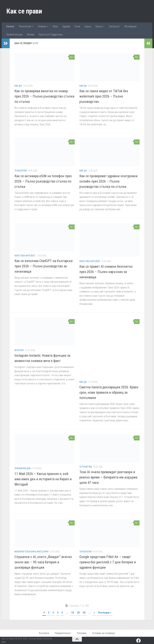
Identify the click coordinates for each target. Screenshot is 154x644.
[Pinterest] (144, 641)
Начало (10, 26)
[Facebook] (139, 641)
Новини (42, 26)
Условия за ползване (104, 633)
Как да (18, 86)
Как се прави (24, 11)
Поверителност (63, 633)
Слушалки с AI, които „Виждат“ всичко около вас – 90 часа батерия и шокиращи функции (43, 562)
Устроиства (86, 467)
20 (78, 613)
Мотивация (130, 26)
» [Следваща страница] (94, 613)
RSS (4, 642)
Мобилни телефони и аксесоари (31, 552)
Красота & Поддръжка (51, 34)
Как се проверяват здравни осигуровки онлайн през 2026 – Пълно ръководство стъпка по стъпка (108, 181)
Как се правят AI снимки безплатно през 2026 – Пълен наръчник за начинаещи (106, 272)
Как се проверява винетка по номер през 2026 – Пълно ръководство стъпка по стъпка (44, 96)
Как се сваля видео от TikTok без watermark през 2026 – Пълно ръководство (104, 96)
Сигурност (114, 26)
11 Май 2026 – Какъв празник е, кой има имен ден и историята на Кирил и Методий (43, 479)
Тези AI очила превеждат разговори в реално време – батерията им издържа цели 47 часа (108, 477)
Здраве (66, 26)
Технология (25, 26)
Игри (55, 26)
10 (72, 613)
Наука (88, 26)
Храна (99, 26)
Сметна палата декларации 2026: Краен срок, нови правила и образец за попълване (109, 392)
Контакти (44, 633)
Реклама (82, 633)
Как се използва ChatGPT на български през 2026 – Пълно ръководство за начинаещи (44, 266)
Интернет (19, 350)
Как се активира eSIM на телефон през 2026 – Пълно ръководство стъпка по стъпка (43, 181)
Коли (77, 26)
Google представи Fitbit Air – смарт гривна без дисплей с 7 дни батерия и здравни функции (108, 562)
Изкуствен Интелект (25, 256)
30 (84, 613)
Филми (31, 34)
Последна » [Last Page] (105, 613)
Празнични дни (14, 34)
